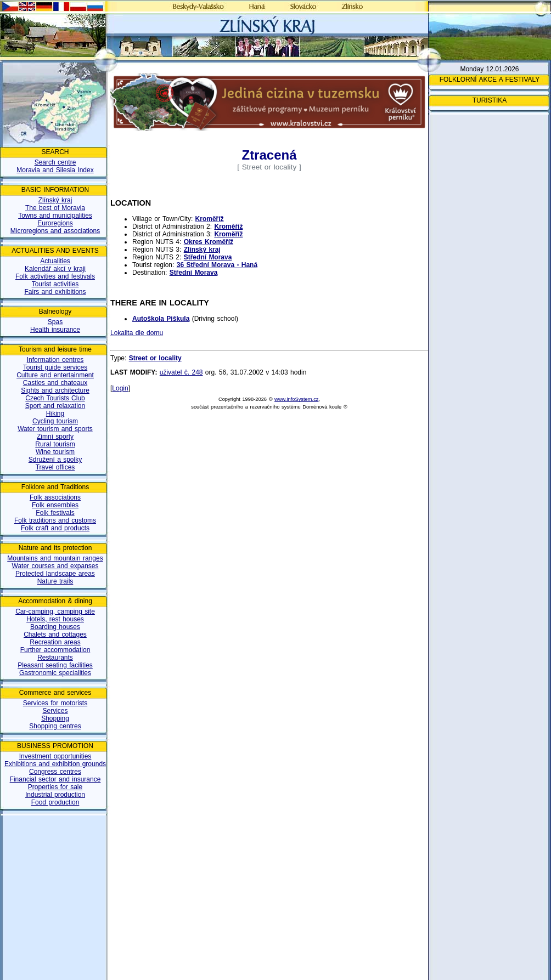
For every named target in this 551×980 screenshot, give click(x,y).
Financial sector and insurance (55, 779)
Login (120, 388)
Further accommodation (55, 650)
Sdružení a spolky (55, 460)
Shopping (55, 718)
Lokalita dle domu (137, 333)
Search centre (55, 162)
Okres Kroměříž (209, 242)
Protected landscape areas (55, 574)
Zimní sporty (55, 437)
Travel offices (55, 467)
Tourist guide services (55, 367)
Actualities (55, 261)
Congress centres (55, 772)
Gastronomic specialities (55, 673)
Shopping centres (55, 726)
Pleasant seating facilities (55, 665)
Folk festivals (55, 513)
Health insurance (55, 330)
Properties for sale (55, 787)
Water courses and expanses (55, 566)
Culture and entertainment (55, 375)
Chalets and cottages (55, 635)
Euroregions (55, 223)
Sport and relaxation (55, 406)
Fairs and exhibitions (55, 292)
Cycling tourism (55, 421)
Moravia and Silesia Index (55, 170)
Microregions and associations (55, 231)
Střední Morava (208, 257)
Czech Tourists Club (55, 398)
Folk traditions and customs (55, 520)
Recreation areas (55, 642)
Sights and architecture (55, 390)
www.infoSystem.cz (296, 399)
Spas (55, 322)
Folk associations (55, 497)
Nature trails (55, 581)
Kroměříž (210, 219)
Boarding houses (55, 627)
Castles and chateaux (55, 383)
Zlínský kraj (55, 200)
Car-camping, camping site (55, 611)
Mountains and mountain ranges (55, 558)
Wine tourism (55, 452)
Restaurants (55, 658)
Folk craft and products (55, 528)
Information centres (55, 360)
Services (55, 711)
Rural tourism (55, 444)
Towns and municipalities (55, 216)
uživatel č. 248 (181, 372)
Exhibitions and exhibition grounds (55, 764)
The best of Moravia (55, 208)
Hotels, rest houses (55, 619)
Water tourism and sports (55, 429)
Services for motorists (55, 703)
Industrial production (55, 795)
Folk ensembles (55, 505)
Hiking (55, 413)
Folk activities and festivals (55, 276)
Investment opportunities (55, 756)
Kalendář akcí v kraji (55, 269)
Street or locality (155, 358)
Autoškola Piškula (161, 319)
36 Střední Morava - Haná (217, 265)
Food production (55, 802)
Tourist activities (55, 284)
